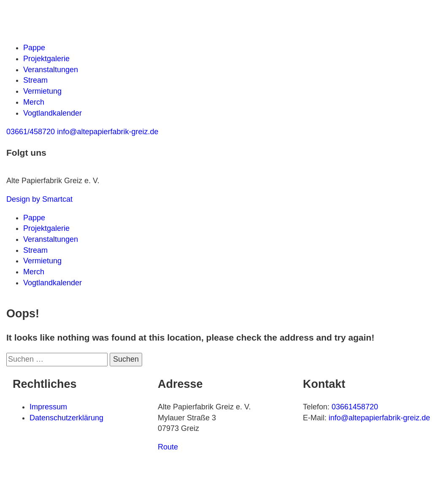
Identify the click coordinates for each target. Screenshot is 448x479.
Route (168, 447)
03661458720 (355, 407)
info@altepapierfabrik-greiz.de (379, 418)
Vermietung (42, 91)
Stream (35, 80)
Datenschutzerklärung (66, 418)
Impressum (48, 407)
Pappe (34, 48)
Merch (34, 102)
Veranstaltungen (51, 70)
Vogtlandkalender (53, 113)
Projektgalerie (46, 59)
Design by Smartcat (39, 199)
